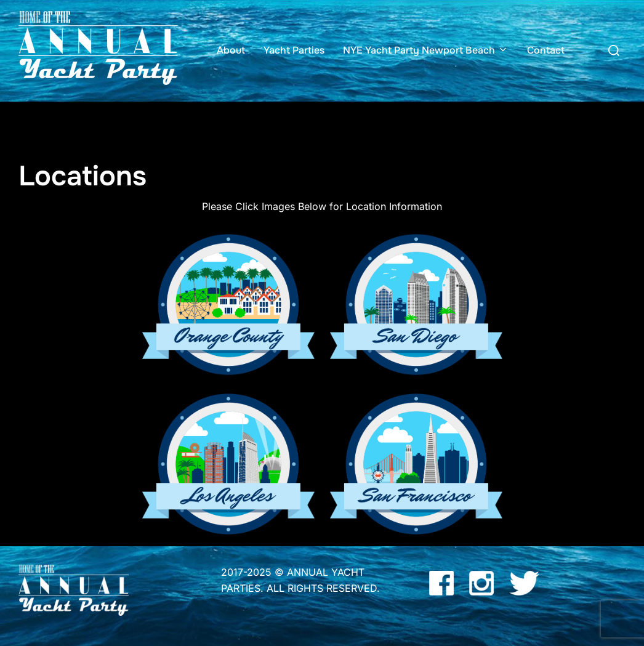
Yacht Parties (294, 50)
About (231, 50)
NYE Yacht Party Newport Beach (426, 50)
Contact (546, 50)
